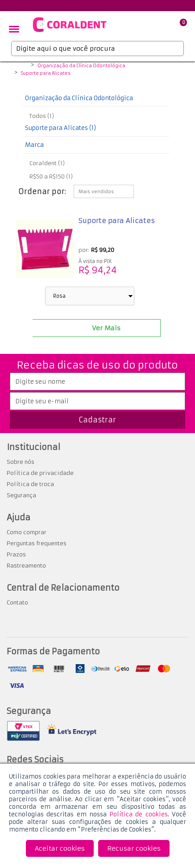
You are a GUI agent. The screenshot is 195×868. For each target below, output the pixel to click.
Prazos (16, 554)
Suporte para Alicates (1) (60, 128)
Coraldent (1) (47, 163)
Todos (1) (42, 116)
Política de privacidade (40, 473)
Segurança (21, 495)
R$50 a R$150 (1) (51, 176)
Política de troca (30, 484)
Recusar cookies (134, 848)
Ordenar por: (42, 191)
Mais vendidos (96, 192)
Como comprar (27, 532)
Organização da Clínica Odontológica (81, 66)
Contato (17, 602)
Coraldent (23, 66)
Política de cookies (139, 814)
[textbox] (97, 49)
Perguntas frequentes (37, 543)
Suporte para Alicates (46, 73)
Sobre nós (21, 462)
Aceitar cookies (60, 848)
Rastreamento (26, 566)
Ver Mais (106, 328)
